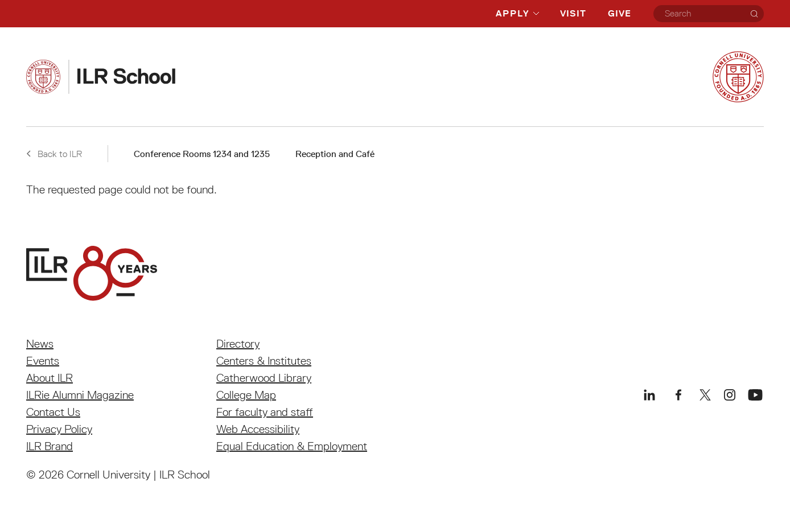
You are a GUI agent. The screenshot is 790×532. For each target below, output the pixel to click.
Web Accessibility (258, 429)
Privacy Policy (59, 429)
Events (43, 361)
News (40, 344)
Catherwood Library (264, 378)
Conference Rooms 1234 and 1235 (202, 154)
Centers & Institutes (264, 361)
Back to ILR (54, 154)
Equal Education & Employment (292, 446)
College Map (246, 395)
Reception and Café (335, 154)
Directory (238, 344)
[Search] (754, 14)
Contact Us (53, 412)
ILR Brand (50, 446)
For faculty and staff (265, 412)
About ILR (50, 378)
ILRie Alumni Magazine (80, 395)
